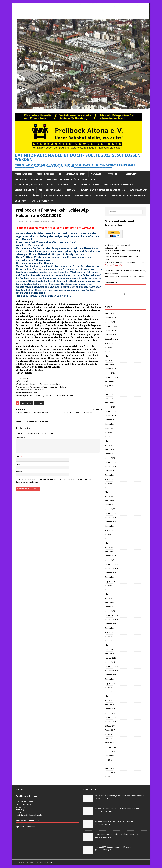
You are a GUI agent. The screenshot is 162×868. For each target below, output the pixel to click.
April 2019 (109, 649)
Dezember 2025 (112, 326)
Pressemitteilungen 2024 (71, 174)
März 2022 (109, 500)
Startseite (112, 174)
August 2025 (110, 343)
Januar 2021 (110, 560)
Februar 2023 (110, 454)
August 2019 (110, 632)
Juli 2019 (108, 637)
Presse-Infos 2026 (23, 174)
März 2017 (109, 743)
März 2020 (109, 602)
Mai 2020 (109, 594)
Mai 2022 (109, 492)
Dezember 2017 (112, 717)
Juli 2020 (108, 586)
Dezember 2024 (112, 377)
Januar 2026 (110, 322)
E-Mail (18, 464)
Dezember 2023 (112, 411)
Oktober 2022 (111, 471)
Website (19, 472)
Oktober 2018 (111, 675)
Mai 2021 (109, 543)
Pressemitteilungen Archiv (29, 179)
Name (18, 457)
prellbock (27, 403)
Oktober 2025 (111, 335)
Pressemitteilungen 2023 (86, 185)
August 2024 (110, 386)
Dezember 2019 (112, 615)
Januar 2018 (110, 713)
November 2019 (112, 620)
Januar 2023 (110, 458)
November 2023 (112, 415)
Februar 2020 (110, 607)
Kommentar (20, 438)
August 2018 (110, 683)
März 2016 (109, 768)
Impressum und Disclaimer (57, 195)
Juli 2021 (108, 534)
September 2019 (112, 628)
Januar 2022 (110, 509)
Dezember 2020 (112, 564)
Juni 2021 (109, 539)
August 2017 (110, 730)
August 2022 (110, 479)
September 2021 (112, 526)
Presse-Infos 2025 (45, 174)
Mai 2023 (109, 441)
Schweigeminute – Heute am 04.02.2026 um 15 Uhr (114, 821)
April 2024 (109, 398)
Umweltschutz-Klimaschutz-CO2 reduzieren (103, 190)
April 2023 (109, 445)
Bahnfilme (101, 195)
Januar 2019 (110, 662)
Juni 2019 (109, 641)
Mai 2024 (109, 394)
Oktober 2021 (111, 522)
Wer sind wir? (82, 195)
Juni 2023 (109, 437)
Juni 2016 (109, 764)
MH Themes (51, 862)
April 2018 (109, 700)
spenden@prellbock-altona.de (132, 276)
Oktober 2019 (111, 624)
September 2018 (112, 679)
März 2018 (109, 705)
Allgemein (47, 221)
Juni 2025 (109, 352)
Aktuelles (96, 174)
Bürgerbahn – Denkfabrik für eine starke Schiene (72, 179)
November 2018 (112, 671)
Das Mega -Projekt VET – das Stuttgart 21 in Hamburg (42, 185)
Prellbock (35, 221)
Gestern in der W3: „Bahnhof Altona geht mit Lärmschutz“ (117, 834)
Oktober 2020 (111, 573)
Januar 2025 (110, 373)
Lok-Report (21, 201)
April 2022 (109, 496)
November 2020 (112, 568)
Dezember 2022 (112, 462)
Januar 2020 (110, 611)
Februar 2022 (110, 505)
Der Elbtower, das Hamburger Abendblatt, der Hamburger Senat (119, 796)
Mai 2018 (109, 696)
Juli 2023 (108, 432)
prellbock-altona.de (34, 815)
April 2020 (109, 598)
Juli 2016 (108, 760)
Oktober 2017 (111, 726)
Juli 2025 (108, 347)
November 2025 (112, 330)
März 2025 (109, 364)
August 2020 (110, 581)
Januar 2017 (110, 751)
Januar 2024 (110, 407)
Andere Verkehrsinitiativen (118, 185)
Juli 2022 (108, 484)
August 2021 (110, 530)
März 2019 (109, 654)
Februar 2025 (110, 369)
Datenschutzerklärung (27, 195)
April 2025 (109, 360)
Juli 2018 (108, 688)
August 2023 (110, 428)
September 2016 (112, 756)
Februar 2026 (110, 318)
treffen (39, 403)
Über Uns (71, 190)
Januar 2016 (110, 773)
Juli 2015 (108, 777)
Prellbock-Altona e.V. (50, 190)
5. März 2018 (24, 221)
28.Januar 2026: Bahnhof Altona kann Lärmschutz (114, 847)
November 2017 (112, 722)
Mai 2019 (109, 645)
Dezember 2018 (112, 666)
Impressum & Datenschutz (26, 827)
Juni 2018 (109, 692)
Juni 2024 (109, 390)
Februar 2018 (110, 709)
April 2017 (109, 739)
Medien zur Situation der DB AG (127, 195)
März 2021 (109, 552)
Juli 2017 (108, 734)
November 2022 (112, 466)
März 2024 (109, 403)
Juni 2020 (109, 590)
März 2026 (109, 313)
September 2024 (112, 381)
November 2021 (112, 518)
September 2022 (112, 475)
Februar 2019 (110, 658)
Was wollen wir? (139, 190)
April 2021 (109, 547)
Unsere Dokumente (24, 190)
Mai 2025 (109, 356)
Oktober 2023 (111, 420)
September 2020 (112, 577)
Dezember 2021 (112, 513)
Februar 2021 (110, 556)
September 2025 (112, 339)
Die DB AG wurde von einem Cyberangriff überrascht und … (118, 808)
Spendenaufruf (130, 174)
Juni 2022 (109, 488)
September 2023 (112, 424)
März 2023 (109, 449)
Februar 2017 (110, 747)
